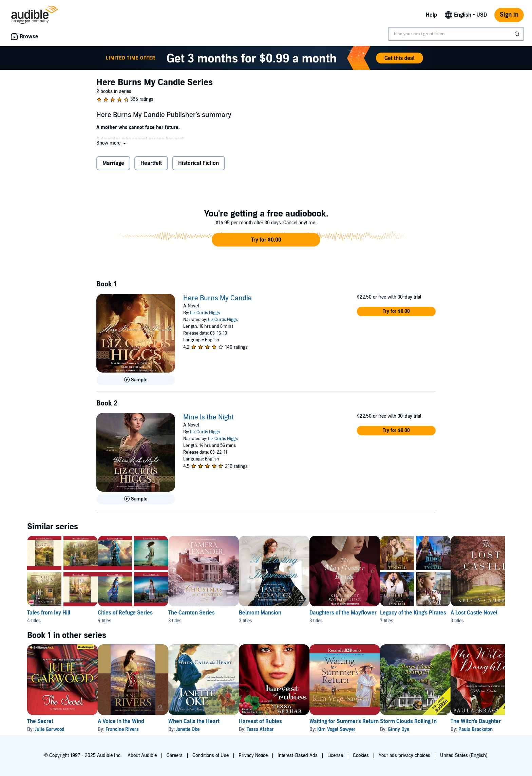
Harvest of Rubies (293, 721)
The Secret (40, 721)
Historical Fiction (198, 163)
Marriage (113, 163)
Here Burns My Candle (217, 298)
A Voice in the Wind (132, 721)
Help (431, 15)
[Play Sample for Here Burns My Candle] (136, 380)
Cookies (361, 755)
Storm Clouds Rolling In (463, 721)
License (335, 755)
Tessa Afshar (293, 729)
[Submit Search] (518, 34)
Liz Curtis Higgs (205, 313)
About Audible (142, 755)
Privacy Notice (253, 755)
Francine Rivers (133, 729)
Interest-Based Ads (298, 755)
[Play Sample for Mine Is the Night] (136, 499)
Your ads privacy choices (404, 755)
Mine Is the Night (208, 417)
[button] (112, 143)
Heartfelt (151, 163)
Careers (175, 755)
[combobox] (456, 34)
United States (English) (464, 755)
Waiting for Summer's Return (387, 721)
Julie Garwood (50, 729)
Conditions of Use (211, 755)
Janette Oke (210, 729)
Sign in (509, 15)
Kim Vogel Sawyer (380, 729)
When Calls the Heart (216, 721)
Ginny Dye (453, 729)
